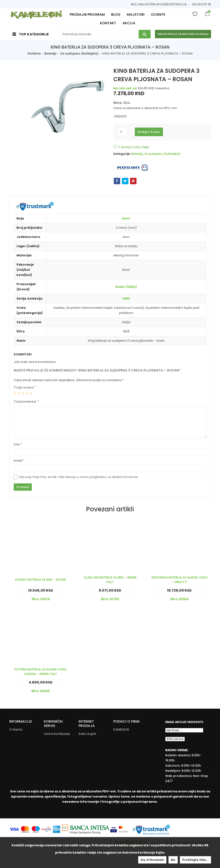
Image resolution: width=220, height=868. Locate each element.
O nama (16, 729)
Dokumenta (53, 758)
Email (19, 461)
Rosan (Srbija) (126, 287)
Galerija (15, 747)
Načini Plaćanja (90, 751)
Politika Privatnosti (52, 743)
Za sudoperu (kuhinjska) (79, 53)
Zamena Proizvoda (86, 794)
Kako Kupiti (87, 734)
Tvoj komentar (26, 402)
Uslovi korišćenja (57, 734)
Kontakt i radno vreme (22, 738)
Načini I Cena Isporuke (89, 743)
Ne (173, 860)
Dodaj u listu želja (134, 147)
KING (126, 298)
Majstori (15, 753)
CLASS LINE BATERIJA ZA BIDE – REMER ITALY (110, 580)
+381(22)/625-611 (133, 761)
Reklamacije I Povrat (89, 783)
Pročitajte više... (195, 860)
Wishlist (195, 14)
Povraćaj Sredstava (87, 760)
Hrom (126, 218)
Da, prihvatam (152, 860)
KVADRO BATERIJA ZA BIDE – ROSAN (41, 580)
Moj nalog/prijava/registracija (159, 4)
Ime (18, 444)
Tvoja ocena (25, 387)
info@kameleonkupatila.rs (134, 767)
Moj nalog (17, 766)
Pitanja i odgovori (58, 751)
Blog (13, 760)
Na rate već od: (125, 88)
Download (52, 775)
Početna (34, 53)
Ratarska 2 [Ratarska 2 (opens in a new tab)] (122, 736)
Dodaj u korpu (149, 132)
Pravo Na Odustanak (87, 772)
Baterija (50, 53)
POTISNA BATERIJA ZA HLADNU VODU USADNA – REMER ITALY (41, 672)
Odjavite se (201, 4)
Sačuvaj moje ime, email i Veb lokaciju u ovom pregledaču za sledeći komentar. (79, 477)
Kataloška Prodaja (52, 766)
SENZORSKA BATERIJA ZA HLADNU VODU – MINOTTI (179, 580)
